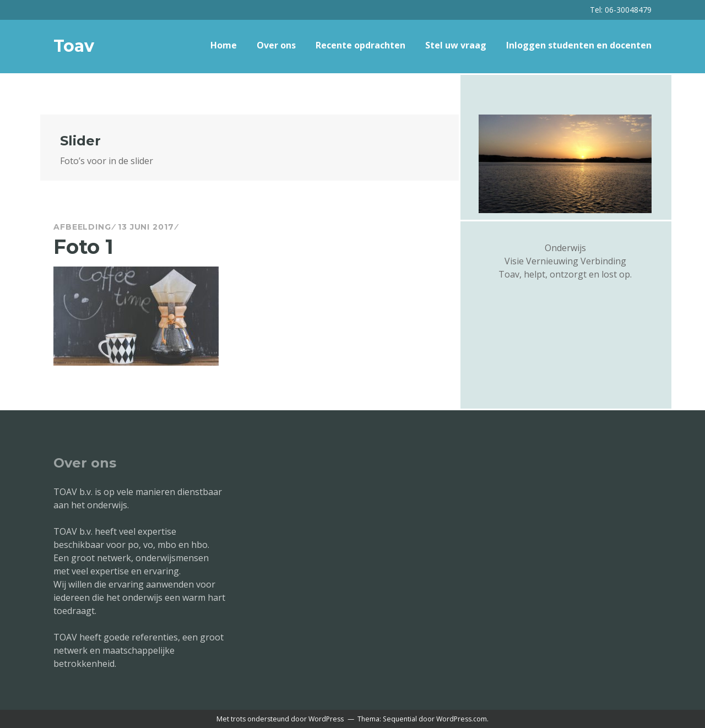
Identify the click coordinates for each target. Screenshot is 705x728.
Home (224, 45)
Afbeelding (82, 227)
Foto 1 (83, 247)
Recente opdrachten (360, 45)
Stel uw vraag (456, 45)
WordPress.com (462, 719)
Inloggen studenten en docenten (579, 45)
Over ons (276, 45)
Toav (74, 46)
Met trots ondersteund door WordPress (280, 719)
